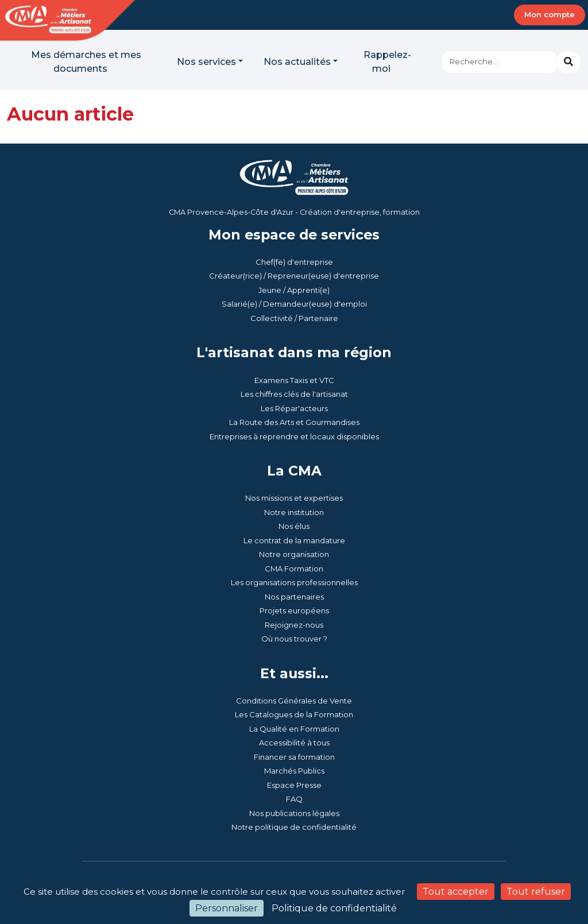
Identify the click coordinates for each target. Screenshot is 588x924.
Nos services (206, 62)
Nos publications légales (294, 813)
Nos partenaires (294, 597)
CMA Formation (294, 569)
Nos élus (294, 526)
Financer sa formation (294, 757)
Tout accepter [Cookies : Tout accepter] (456, 892)
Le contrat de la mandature (294, 540)
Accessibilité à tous (294, 743)
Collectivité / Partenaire (294, 318)
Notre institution (294, 512)
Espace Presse (294, 785)
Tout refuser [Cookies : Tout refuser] (536, 892)
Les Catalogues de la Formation (294, 714)
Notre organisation (294, 554)
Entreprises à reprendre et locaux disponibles (294, 436)
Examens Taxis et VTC (294, 380)
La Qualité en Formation (294, 729)
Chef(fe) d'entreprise (294, 262)
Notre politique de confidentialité (294, 827)
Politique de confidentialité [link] (334, 908)
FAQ (294, 799)
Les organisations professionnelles (294, 582)
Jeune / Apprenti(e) (294, 290)
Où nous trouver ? (294, 639)
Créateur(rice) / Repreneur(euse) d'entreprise (294, 276)
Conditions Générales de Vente (294, 701)
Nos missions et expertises (294, 498)
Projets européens (294, 610)
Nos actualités (297, 62)
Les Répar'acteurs (294, 408)
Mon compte (550, 14)
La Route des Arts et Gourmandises (294, 422)
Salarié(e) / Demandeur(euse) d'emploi (294, 304)
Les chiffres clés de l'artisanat (294, 394)
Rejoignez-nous (294, 625)
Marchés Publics (294, 771)
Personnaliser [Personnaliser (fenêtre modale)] (227, 908)
